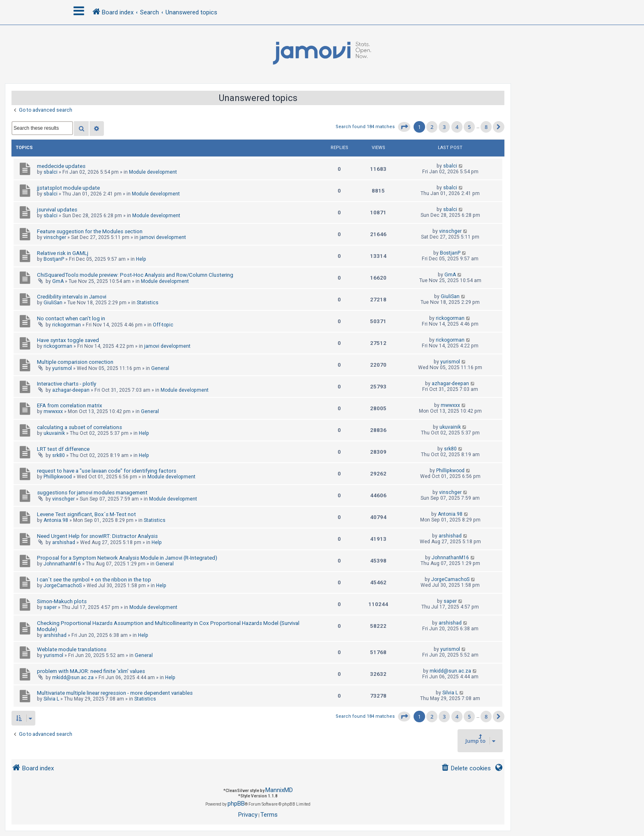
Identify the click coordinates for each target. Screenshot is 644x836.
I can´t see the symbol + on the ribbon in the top (94, 580)
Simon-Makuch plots (62, 601)
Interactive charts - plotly (67, 384)
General (160, 368)
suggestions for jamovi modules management (92, 493)
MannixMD (279, 790)
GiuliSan (53, 303)
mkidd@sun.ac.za (73, 678)
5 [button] (469, 127)
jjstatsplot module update (68, 188)
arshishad (64, 542)
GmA (58, 281)
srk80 (59, 455)
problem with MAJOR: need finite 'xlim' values (91, 671)
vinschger (55, 237)
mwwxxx (53, 411)
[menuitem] (466, 768)
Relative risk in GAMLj (63, 253)
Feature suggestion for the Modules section (90, 231)
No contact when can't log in (71, 318)
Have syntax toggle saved (68, 340)
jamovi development (163, 237)
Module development (153, 172)
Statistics (148, 303)
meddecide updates (61, 166)
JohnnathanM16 (62, 564)
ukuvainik (54, 433)
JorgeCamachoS (63, 586)
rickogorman (67, 325)
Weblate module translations (72, 649)
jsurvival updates (57, 210)
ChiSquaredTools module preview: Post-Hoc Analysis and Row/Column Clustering (135, 275)
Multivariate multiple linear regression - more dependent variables (115, 693)
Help (141, 259)
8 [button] (486, 127)
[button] (404, 127)
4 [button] (457, 127)
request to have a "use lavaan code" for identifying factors (107, 471)
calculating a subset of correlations (79, 427)
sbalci (51, 172)
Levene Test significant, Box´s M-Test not (86, 514)
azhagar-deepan (71, 390)
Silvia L (51, 699)
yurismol (62, 368)
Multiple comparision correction (75, 362)
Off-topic (163, 325)
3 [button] (444, 127)
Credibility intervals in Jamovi (72, 297)
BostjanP (54, 259)
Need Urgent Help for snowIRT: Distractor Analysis (97, 536)
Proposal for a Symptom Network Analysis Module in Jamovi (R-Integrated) (127, 558)
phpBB (236, 804)
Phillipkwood (58, 477)
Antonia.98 (56, 520)
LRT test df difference (63, 449)
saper (50, 607)
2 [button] (432, 127)
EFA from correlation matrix (70, 405)
